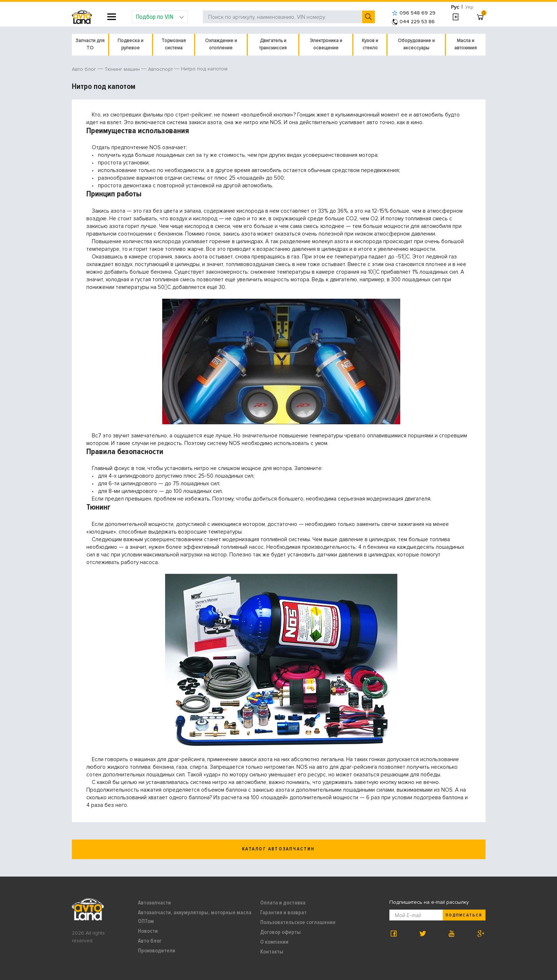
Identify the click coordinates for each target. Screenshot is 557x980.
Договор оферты (280, 932)
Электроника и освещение (326, 44)
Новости (148, 931)
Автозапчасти (154, 903)
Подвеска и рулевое (130, 44)
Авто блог (150, 941)
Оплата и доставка (283, 903)
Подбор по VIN (160, 17)
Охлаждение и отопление (221, 44)
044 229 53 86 (413, 22)
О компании (274, 942)
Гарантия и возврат (283, 912)
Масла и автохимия (466, 44)
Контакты (272, 952)
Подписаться (464, 915)
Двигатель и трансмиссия (273, 44)
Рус (455, 7)
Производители (157, 951)
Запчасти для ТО (90, 44)
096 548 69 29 (414, 13)
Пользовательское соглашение (298, 922)
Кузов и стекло (370, 44)
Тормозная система (174, 44)
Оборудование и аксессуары (416, 44)
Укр (469, 7)
